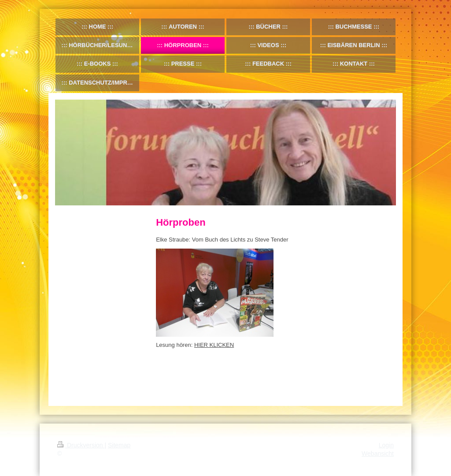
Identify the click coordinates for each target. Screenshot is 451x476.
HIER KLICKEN (214, 345)
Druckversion (81, 445)
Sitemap (119, 445)
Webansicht (378, 454)
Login (386, 445)
